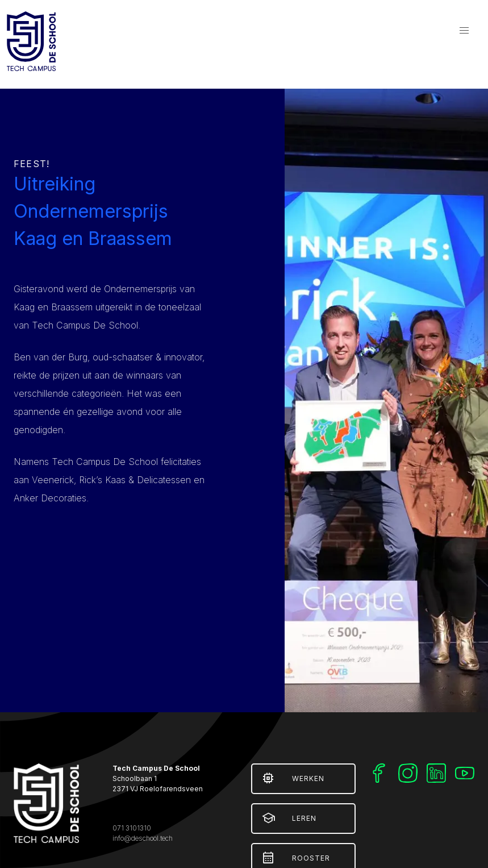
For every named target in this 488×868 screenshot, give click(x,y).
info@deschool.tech (143, 838)
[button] (464, 31)
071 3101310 (132, 828)
